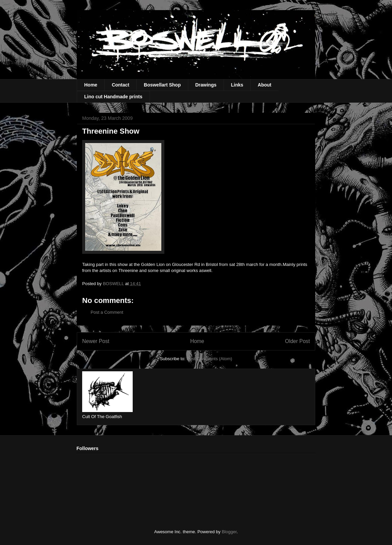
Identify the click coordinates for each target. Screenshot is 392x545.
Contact (121, 85)
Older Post (297, 341)
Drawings (206, 85)
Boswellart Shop (162, 85)
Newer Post (96, 341)
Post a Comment (107, 312)
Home (91, 85)
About (264, 85)
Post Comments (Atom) (209, 359)
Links (237, 85)
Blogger (229, 532)
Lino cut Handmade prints (113, 97)
